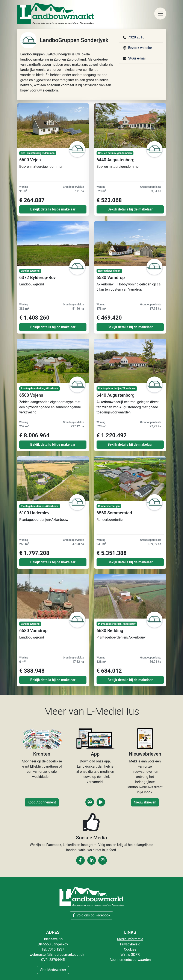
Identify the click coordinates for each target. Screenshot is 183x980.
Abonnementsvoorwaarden (130, 960)
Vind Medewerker (53, 970)
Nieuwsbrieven (145, 802)
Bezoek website (140, 48)
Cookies (130, 949)
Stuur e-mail (137, 58)
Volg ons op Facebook (92, 915)
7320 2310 (136, 37)
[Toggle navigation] (160, 14)
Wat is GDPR (130, 955)
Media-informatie (130, 939)
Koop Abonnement (42, 802)
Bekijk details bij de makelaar (53, 209)
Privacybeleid (130, 944)
